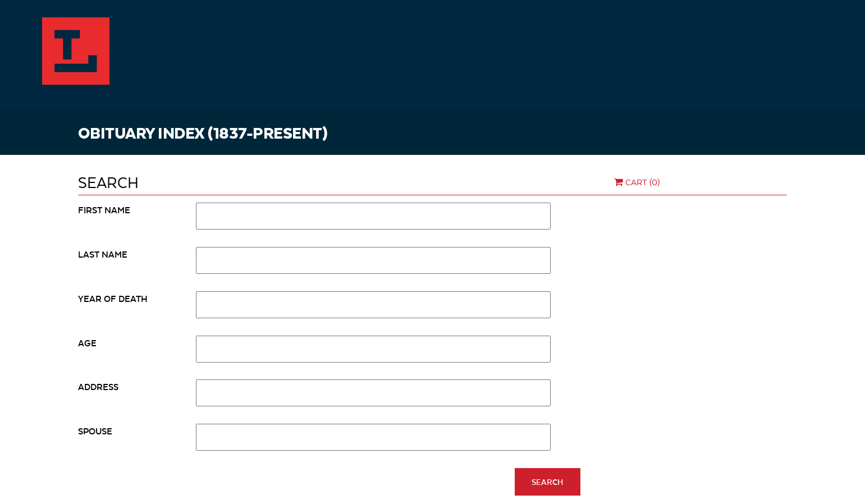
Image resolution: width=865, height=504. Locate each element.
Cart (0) (636, 182)
